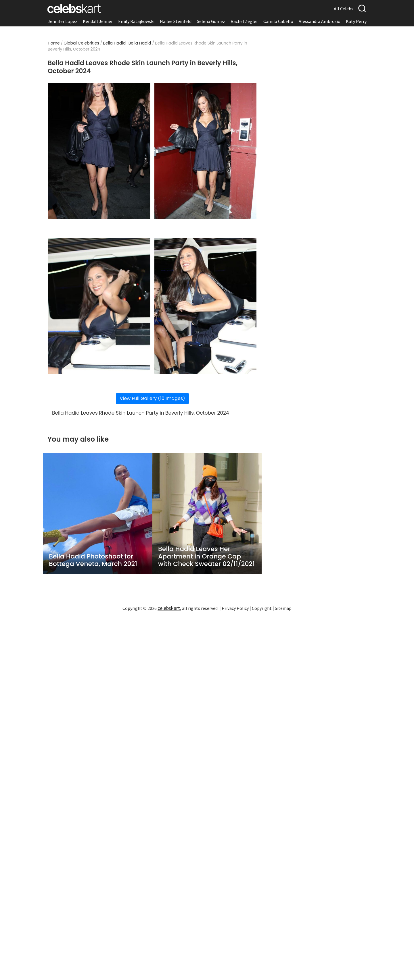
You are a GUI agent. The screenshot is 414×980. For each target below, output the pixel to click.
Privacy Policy (235, 608)
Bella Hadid (114, 43)
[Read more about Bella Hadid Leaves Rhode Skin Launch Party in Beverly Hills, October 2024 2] (205, 151)
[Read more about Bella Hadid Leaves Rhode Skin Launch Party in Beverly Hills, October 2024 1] (99, 151)
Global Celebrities (81, 43)
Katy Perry (356, 21)
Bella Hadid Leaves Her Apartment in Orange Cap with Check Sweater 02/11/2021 (206, 556)
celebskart (169, 608)
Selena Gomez (211, 21)
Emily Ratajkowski (136, 21)
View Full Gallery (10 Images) (152, 398)
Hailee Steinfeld (176, 21)
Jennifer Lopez (63, 21)
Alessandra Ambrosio (320, 21)
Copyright (262, 608)
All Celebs (344, 9)
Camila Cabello (278, 21)
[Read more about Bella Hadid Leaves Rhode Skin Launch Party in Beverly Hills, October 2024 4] (205, 306)
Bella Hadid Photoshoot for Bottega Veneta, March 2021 (93, 560)
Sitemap (283, 608)
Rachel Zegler (244, 21)
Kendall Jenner (98, 21)
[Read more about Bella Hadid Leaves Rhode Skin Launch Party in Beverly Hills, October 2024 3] (99, 306)
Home (54, 43)
